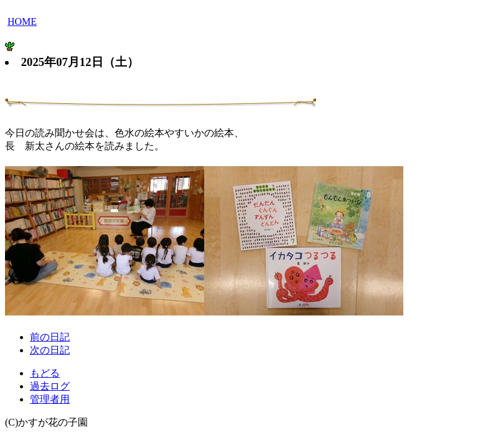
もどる (45, 373)
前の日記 (50, 337)
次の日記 (50, 350)
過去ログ (50, 386)
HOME (22, 21)
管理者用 (50, 399)
